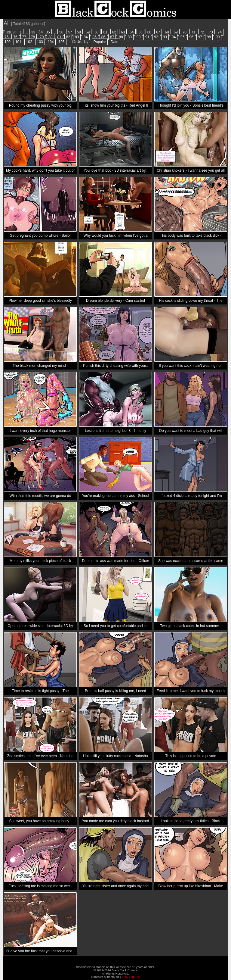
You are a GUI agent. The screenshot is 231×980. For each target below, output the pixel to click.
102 (29, 42)
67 (158, 32)
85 (95, 37)
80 (50, 37)
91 (147, 37)
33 (33, 32)
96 (191, 37)
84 (86, 37)
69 (176, 32)
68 (167, 32)
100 (8, 42)
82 (68, 37)
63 (123, 32)
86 (103, 37)
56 (61, 32)
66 (149, 32)
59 (88, 32)
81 (59, 37)
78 (33, 37)
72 (202, 32)
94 (174, 37)
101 (18, 42)
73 (211, 32)
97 (200, 37)
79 (42, 37)
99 (218, 37)
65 (140, 32)
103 (40, 42)
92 (156, 37)
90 (139, 37)
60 (96, 32)
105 (62, 42)
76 (15, 37)
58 (79, 32)
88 (121, 37)
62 (114, 32)
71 (193, 32)
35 (48, 32)
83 (77, 37)
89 (130, 37)
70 (185, 32)
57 (70, 32)
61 (105, 32)
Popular (100, 42)
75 (6, 37)
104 (51, 42)
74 (220, 32)
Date (114, 42)
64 (132, 32)
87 (112, 37)
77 (24, 37)
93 (165, 37)
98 (209, 37)
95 (182, 37)
